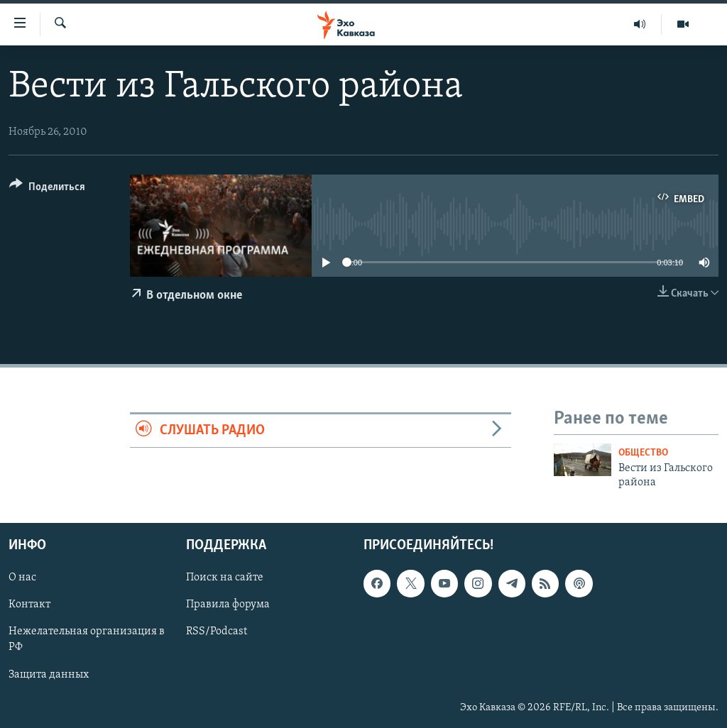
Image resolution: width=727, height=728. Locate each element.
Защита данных (49, 674)
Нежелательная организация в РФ (87, 639)
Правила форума (228, 605)
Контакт (29, 605)
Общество (643, 453)
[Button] (47, 189)
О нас (22, 578)
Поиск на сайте (225, 578)
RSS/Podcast (217, 632)
